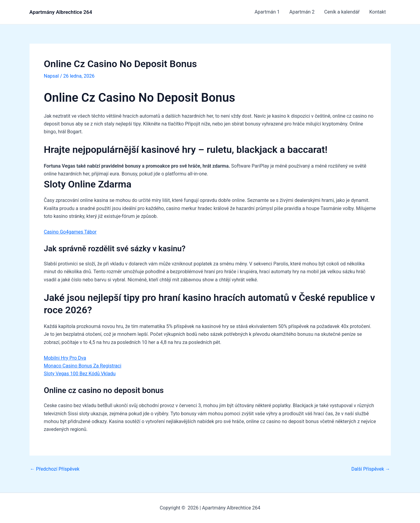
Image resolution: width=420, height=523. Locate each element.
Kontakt (377, 12)
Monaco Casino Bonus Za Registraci (83, 366)
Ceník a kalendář (342, 12)
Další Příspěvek (371, 469)
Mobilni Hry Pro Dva (65, 358)
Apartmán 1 (267, 12)
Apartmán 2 (302, 12)
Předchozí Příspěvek (55, 469)
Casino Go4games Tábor (70, 232)
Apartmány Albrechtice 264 (61, 12)
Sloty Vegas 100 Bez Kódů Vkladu (80, 374)
